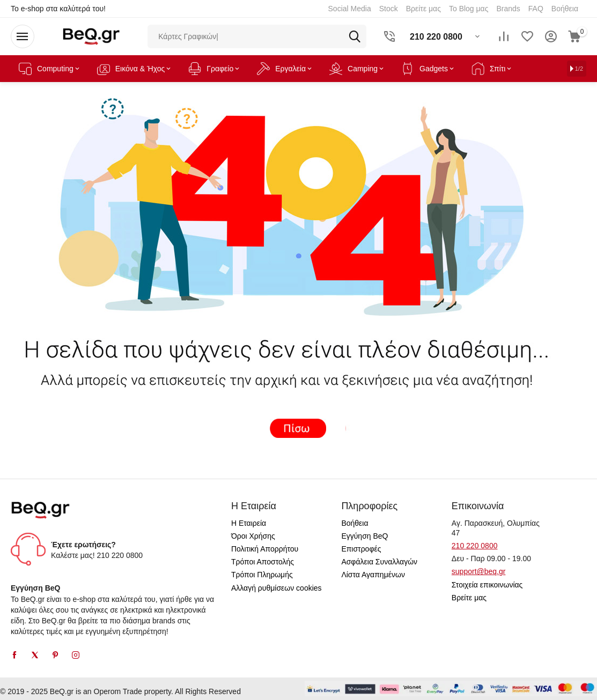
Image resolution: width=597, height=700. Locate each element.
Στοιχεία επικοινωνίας (487, 585)
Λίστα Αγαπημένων (373, 575)
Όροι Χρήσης (253, 536)
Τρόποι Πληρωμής (262, 575)
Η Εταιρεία (249, 523)
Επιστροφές (361, 549)
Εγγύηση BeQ (364, 536)
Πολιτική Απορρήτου (265, 549)
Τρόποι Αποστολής (263, 562)
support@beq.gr (479, 571)
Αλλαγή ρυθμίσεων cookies (277, 588)
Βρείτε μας (469, 598)
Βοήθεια (355, 523)
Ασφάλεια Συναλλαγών (379, 562)
